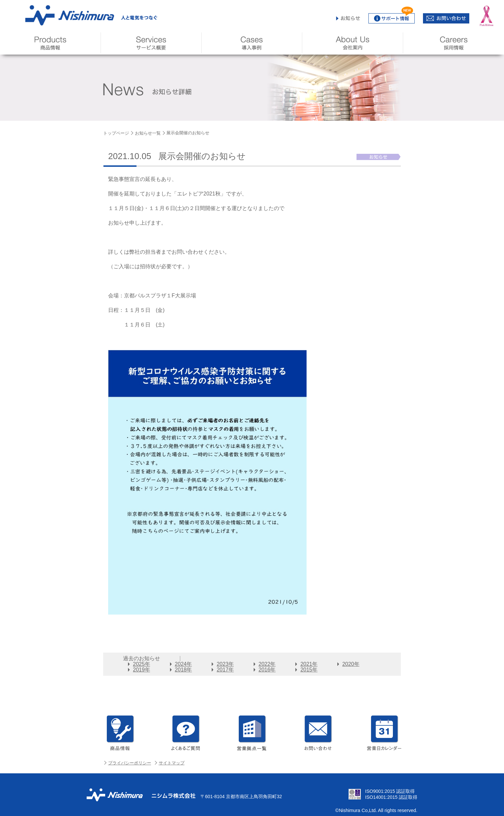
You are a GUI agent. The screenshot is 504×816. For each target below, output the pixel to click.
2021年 (309, 664)
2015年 (309, 670)
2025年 (142, 664)
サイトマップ (172, 763)
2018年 (184, 670)
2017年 (225, 670)
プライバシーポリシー (130, 763)
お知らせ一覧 (148, 133)
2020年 (351, 664)
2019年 (142, 670)
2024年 (184, 664)
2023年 (225, 664)
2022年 (267, 664)
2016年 (267, 670)
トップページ (116, 133)
